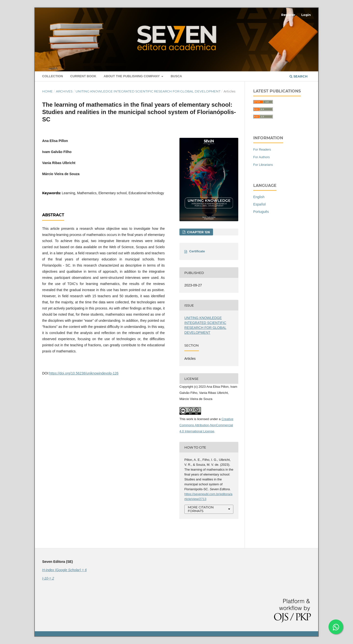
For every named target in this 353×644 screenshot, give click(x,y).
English (259, 197)
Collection (53, 76)
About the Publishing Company (132, 76)
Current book (83, 76)
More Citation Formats (201, 509)
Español (259, 204)
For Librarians (263, 165)
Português (261, 212)
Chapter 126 (198, 232)
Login (306, 15)
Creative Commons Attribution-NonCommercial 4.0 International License (206, 425)
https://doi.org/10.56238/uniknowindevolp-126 (84, 373)
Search (299, 76)
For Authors (261, 157)
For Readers (262, 149)
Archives (64, 91)
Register (288, 15)
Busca (176, 76)
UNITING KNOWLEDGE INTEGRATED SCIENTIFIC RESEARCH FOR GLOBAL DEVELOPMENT (148, 91)
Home (47, 91)
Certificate (197, 251)
